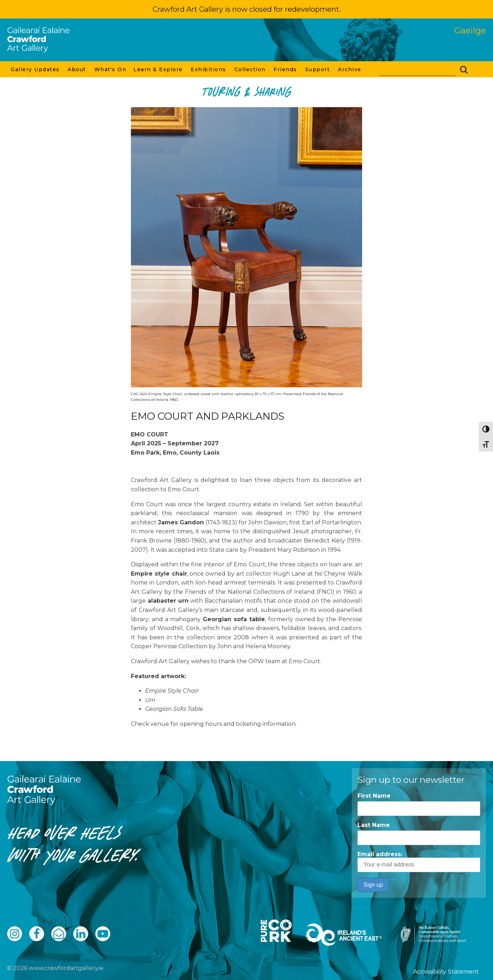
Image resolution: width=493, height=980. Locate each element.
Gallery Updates (36, 69)
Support (318, 69)
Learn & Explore (158, 69)
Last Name (374, 825)
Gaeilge (470, 30)
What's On (110, 69)
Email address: (419, 861)
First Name (374, 796)
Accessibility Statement (446, 972)
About (77, 69)
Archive (350, 69)
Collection (251, 69)
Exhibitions (209, 69)
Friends (286, 69)
